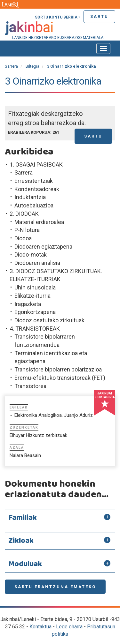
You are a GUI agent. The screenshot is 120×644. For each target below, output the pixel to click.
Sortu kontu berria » (58, 17)
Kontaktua (40, 627)
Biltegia (32, 66)
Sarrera (11, 66)
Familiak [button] (23, 518)
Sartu (99, 16)
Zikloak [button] (21, 541)
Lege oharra (69, 627)
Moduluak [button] (25, 564)
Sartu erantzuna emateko (55, 587)
